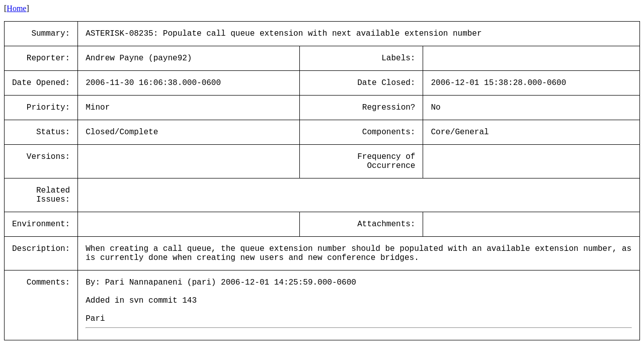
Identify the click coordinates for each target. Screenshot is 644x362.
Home (16, 8)
